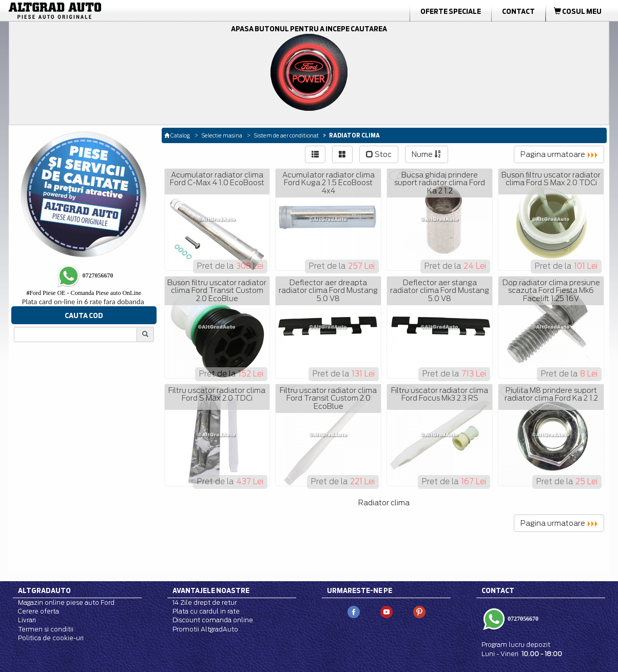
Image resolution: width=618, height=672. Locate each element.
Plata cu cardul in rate (206, 611)
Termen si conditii (46, 629)
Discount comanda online (213, 620)
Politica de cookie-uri (51, 638)
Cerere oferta (38, 611)
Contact (518, 11)
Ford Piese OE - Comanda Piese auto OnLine (84, 293)
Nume (427, 154)
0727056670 (522, 619)
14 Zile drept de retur (205, 602)
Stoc (379, 154)
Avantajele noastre (211, 590)
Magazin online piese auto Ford (66, 602)
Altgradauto (44, 590)
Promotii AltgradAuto (205, 629)
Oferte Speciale (451, 11)
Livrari (27, 620)
